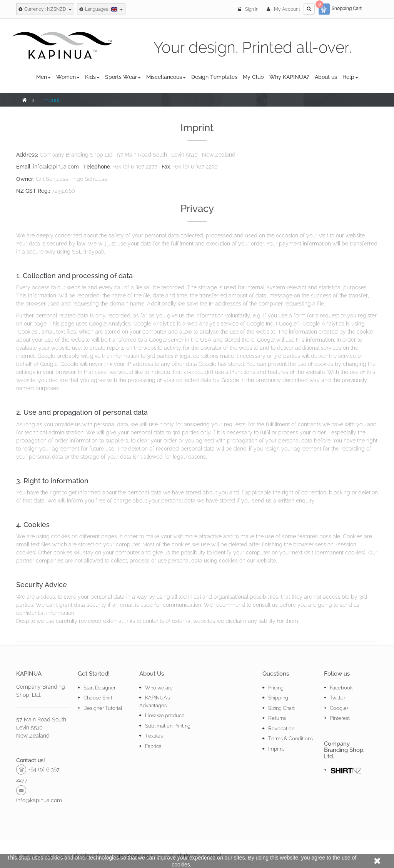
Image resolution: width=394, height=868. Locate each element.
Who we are (159, 688)
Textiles (154, 736)
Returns (277, 718)
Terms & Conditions (290, 739)
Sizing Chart (281, 708)
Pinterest (340, 718)
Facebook (341, 688)
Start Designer (99, 688)
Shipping (278, 698)
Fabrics (153, 746)
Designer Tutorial (103, 708)
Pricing (276, 688)
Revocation (281, 729)
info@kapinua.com (56, 167)
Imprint (276, 749)
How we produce (165, 715)
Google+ (339, 708)
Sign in (249, 9)
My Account (283, 9)
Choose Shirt (98, 698)
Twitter (337, 698)
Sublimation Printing (168, 726)
